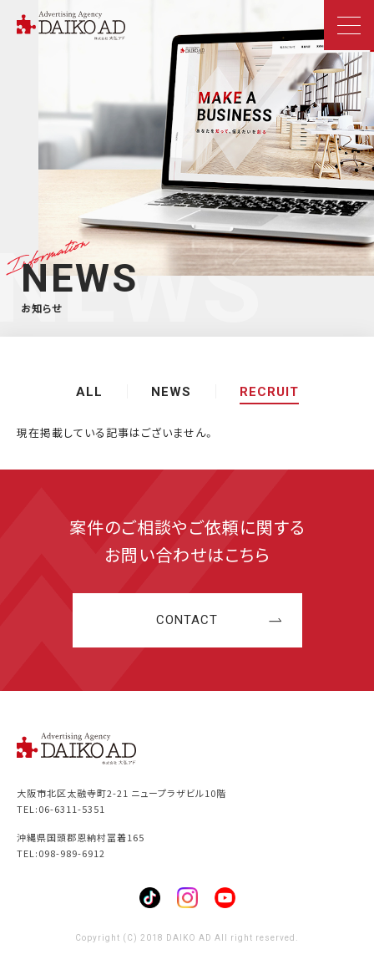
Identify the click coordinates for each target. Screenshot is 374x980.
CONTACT (187, 620)
